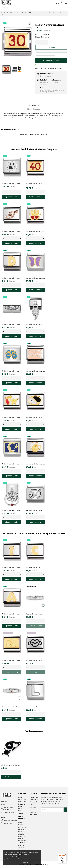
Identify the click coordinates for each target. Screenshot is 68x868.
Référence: (39, 35)
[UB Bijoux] (9, 3)
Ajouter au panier (52, 47)
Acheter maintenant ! (51, 60)
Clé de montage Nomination (11, 765)
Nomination (45, 37)
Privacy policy (27, 863)
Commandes (34, 802)
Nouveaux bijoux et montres (22, 806)
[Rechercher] (34, 7)
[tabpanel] (17, 42)
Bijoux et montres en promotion (22, 799)
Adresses (33, 807)
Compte (33, 793)
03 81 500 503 (8, 823)
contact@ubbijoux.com (10, 820)
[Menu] (65, 855)
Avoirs (32, 805)
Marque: (38, 37)
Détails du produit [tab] (34, 109)
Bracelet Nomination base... (35, 614)
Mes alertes (34, 815)
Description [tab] (34, 105)
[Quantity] (12, 192)
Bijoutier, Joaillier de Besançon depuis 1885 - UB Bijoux (22, 838)
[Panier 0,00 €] (62, 3)
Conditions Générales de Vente (22, 829)
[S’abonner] (66, 810)
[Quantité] (42, 42)
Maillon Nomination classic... (12, 183)
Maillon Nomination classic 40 (35, 184)
